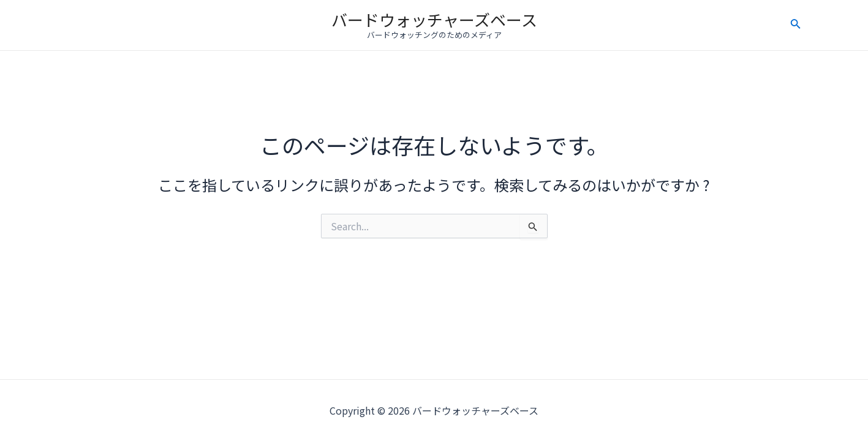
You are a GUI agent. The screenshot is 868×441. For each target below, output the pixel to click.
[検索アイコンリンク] (796, 25)
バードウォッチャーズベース (434, 19)
